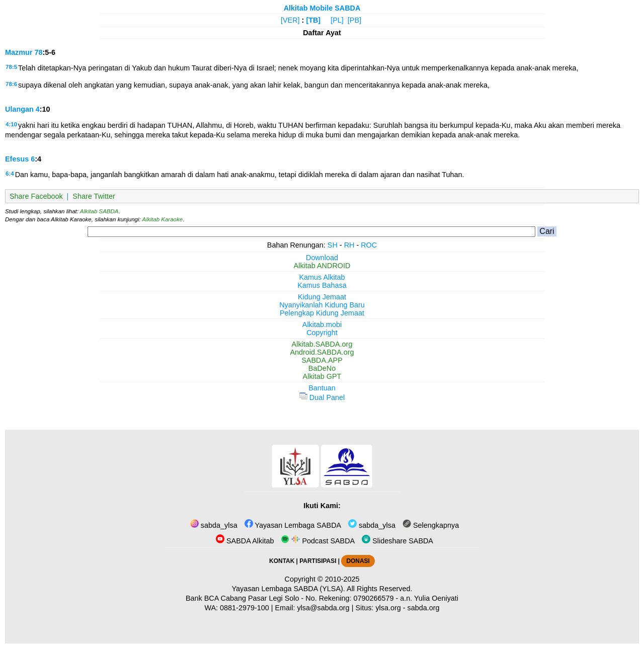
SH (333, 245)
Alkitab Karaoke (163, 219)
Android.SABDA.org (322, 352)
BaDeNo (322, 368)
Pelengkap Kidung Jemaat (322, 313)
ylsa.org (388, 608)
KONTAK (282, 561)
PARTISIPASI (318, 561)
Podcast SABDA (318, 541)
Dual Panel (322, 397)
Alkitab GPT (322, 376)
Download (322, 258)
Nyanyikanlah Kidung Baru (322, 305)
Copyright (322, 333)
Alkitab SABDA (99, 211)
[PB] (354, 20)
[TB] (313, 20)
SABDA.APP (322, 360)
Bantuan (322, 388)
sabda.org (424, 608)
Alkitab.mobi (322, 325)
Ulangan (19, 109)
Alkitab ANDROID (322, 266)
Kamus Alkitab (322, 277)
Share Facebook (36, 196)
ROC (369, 245)
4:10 (11, 124)
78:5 (11, 67)
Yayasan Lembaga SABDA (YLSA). (289, 589)
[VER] (290, 20)
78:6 (11, 84)
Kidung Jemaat (322, 297)
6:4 (10, 174)
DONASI (358, 561)
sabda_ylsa (214, 525)
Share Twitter (94, 196)
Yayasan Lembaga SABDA (293, 525)
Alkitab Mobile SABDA (322, 8)
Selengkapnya (431, 525)
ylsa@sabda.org (323, 608)
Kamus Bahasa (322, 285)
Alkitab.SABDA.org (322, 344)
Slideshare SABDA (397, 541)
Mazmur (19, 52)
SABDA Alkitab (245, 541)
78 (38, 52)
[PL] (337, 20)
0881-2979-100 (245, 608)
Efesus (17, 159)
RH (349, 245)
